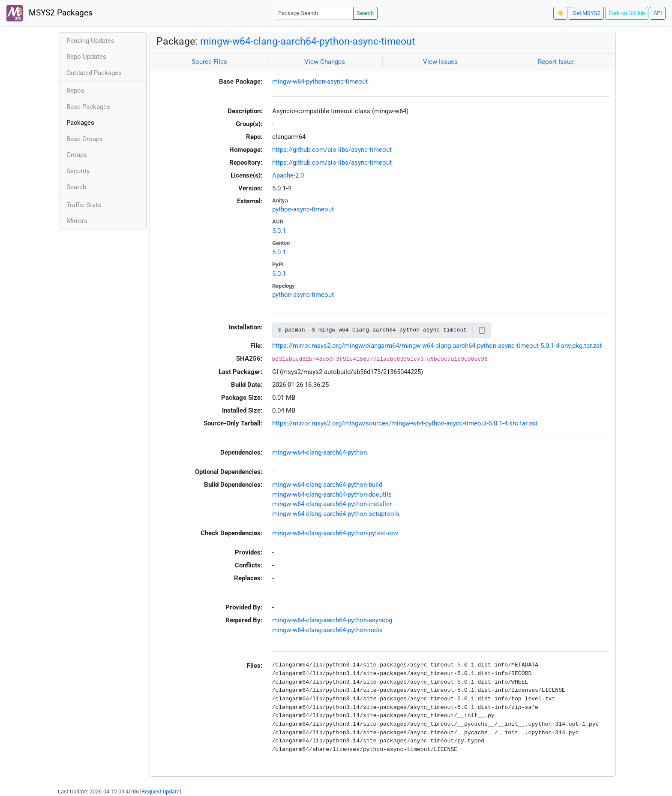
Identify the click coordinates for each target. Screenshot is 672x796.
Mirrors (77, 221)
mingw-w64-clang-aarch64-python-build (327, 485)
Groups (77, 155)
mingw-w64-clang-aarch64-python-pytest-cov (335, 533)
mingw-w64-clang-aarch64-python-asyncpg (332, 620)
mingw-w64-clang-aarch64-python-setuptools (336, 514)
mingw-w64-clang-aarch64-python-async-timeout (308, 41)
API (658, 13)
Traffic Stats (84, 205)
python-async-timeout (303, 209)
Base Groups (85, 139)
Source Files (209, 62)
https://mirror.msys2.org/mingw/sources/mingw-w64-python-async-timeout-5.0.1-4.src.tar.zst (405, 423)
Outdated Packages (94, 73)
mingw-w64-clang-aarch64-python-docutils (332, 494)
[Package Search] (314, 13)
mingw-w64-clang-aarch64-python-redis (327, 630)
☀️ (561, 13)
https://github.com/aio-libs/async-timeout (332, 150)
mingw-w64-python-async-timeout (320, 81)
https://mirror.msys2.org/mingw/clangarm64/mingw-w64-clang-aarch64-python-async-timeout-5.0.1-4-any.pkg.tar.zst (437, 346)
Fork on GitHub (627, 13)
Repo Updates (86, 57)
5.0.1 (279, 231)
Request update (160, 791)
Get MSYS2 (586, 13)
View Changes (325, 62)
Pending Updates (90, 41)
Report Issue (556, 62)
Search (365, 13)
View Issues (440, 62)
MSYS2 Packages (49, 13)
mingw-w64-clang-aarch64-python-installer (332, 504)
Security (78, 171)
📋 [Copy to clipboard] (482, 330)
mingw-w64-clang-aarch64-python (319, 452)
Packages (80, 123)
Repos (75, 90)
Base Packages (88, 107)
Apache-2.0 (288, 175)
